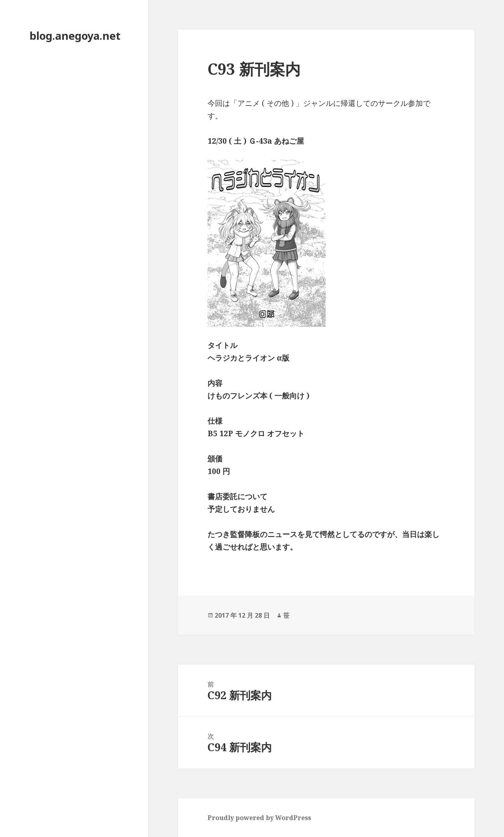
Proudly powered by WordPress (259, 818)
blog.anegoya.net (75, 36)
